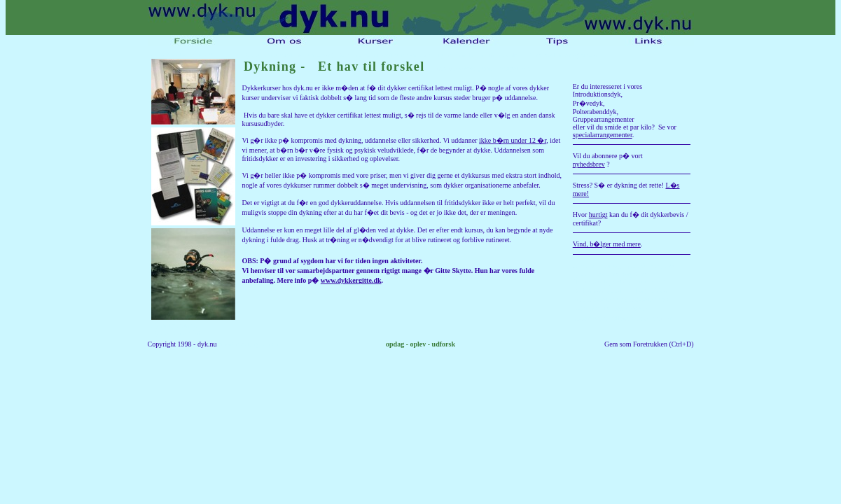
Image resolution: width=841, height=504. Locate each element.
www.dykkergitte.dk (351, 280)
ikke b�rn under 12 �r (513, 140)
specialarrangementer (603, 135)
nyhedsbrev (589, 164)
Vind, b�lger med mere (607, 244)
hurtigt (598, 215)
